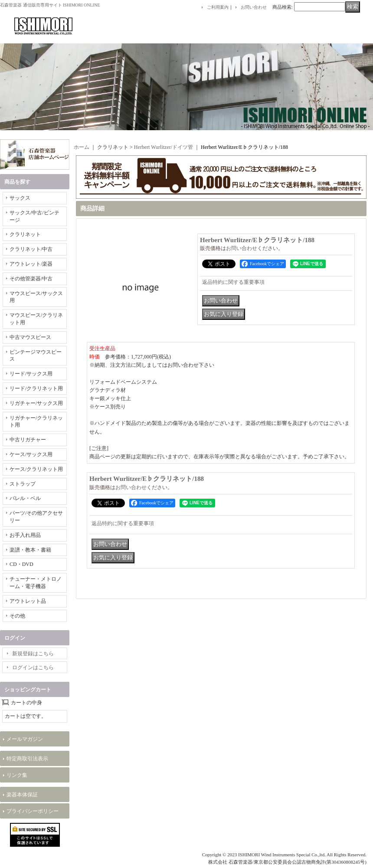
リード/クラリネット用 (36, 388)
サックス (20, 198)
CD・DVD (21, 564)
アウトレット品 (28, 601)
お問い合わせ (254, 7)
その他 (17, 616)
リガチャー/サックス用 (36, 403)
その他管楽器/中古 (31, 279)
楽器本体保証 (22, 795)
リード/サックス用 (31, 374)
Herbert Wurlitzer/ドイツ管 (164, 147)
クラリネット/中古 (31, 249)
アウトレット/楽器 (31, 264)
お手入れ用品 (25, 535)
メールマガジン (25, 739)
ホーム (82, 147)
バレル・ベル (25, 498)
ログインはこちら (33, 667)
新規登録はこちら (33, 654)
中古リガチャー (28, 440)
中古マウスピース (30, 337)
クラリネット (25, 234)
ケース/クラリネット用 (36, 469)
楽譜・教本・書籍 (30, 550)
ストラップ (23, 484)
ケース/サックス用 (31, 454)
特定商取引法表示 (27, 759)
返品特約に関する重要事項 (233, 282)
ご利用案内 (218, 7)
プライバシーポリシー (33, 811)
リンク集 (17, 775)
